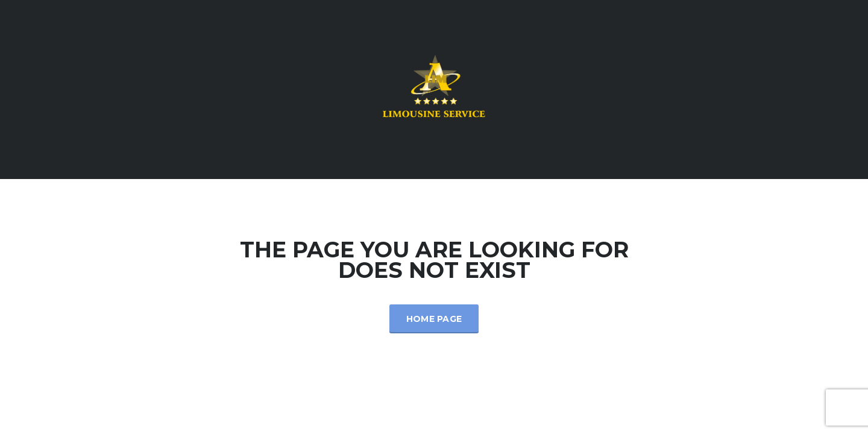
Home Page (434, 319)
